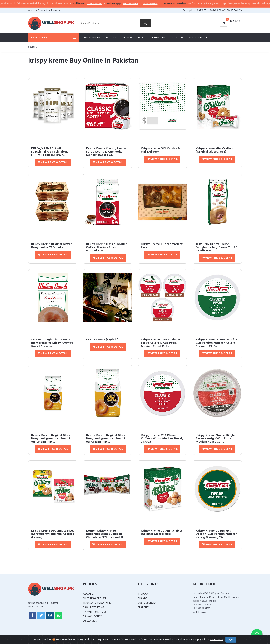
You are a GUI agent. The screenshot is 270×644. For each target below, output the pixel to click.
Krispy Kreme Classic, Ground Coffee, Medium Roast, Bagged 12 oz (107, 247)
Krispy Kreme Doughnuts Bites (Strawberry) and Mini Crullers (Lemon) (53, 534)
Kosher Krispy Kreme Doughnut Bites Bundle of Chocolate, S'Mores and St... (106, 534)
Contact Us (158, 38)
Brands (127, 38)
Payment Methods (95, 612)
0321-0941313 (143, 4)
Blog (141, 38)
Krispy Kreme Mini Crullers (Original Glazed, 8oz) (214, 150)
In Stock (111, 38)
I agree (231, 640)
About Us (177, 38)
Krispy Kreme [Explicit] (102, 340)
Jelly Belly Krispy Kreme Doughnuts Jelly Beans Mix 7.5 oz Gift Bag (217, 247)
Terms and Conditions (97, 603)
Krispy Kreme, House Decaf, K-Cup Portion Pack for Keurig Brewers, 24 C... (217, 343)
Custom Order (91, 38)
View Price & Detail (53, 162)
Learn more (217, 640)
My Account (198, 38)
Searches (144, 607)
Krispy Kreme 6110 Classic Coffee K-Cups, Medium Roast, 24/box (162, 439)
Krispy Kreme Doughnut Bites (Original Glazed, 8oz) (162, 533)
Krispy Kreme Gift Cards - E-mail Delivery (160, 150)
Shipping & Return (94, 598)
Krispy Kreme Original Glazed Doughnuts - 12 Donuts (52, 246)
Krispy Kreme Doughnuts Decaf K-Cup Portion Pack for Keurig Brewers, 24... (216, 534)
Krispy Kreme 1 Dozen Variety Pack (162, 246)
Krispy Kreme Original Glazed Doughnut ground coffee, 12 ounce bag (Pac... (52, 439)
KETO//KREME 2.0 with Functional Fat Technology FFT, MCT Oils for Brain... (50, 152)
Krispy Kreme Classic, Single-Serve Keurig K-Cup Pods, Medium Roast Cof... (106, 152)
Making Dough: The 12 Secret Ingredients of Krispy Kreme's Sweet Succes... (52, 343)
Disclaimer (90, 621)
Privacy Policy (93, 616)
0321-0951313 (162, 4)
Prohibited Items (93, 607)
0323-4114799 (106, 4)
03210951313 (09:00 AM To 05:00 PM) (219, 10)
